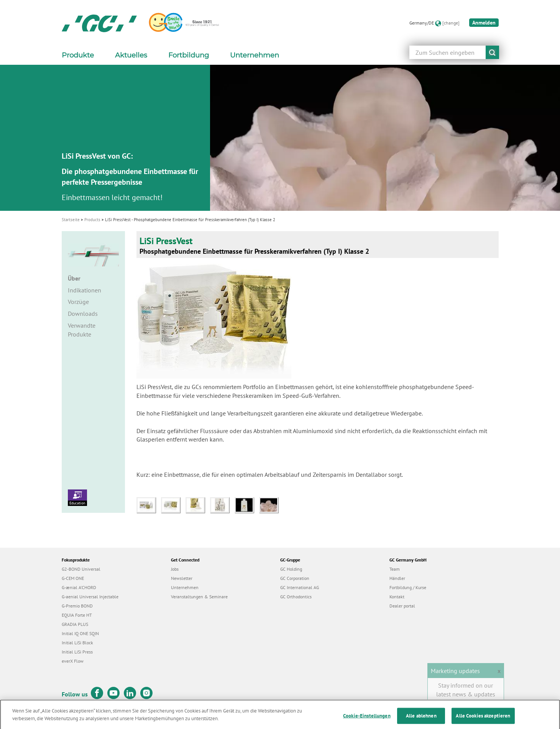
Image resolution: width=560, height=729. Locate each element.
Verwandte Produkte (82, 330)
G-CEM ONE (73, 578)
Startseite (71, 220)
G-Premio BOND (77, 606)
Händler (397, 578)
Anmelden (484, 23)
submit (492, 52)
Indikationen (85, 290)
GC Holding (291, 569)
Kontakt (397, 597)
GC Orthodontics (296, 597)
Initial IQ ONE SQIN (80, 633)
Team (395, 569)
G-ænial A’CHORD (79, 587)
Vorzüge (78, 302)
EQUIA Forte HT (77, 615)
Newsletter (182, 578)
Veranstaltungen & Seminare (199, 597)
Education (77, 497)
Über (74, 278)
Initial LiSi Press (77, 652)
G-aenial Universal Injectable (90, 597)
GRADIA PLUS (75, 624)
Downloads (83, 314)
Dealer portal (402, 606)
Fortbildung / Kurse (408, 587)
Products (92, 220)
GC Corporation (295, 578)
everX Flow (73, 661)
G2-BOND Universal (81, 569)
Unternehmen (185, 587)
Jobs (175, 569)
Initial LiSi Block (77, 643)
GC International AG (300, 587)
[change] (451, 23)
